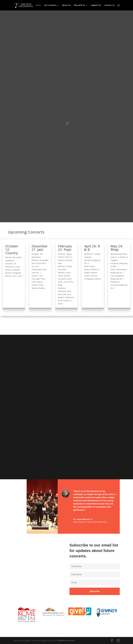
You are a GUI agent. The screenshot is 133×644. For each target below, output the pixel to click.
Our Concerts (50, 5)
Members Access (67, 640)
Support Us (96, 5)
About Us (66, 5)
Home (38, 5)
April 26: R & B (92, 248)
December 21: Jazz (40, 248)
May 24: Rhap (117, 248)
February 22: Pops (65, 248)
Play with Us (79, 5)
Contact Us (109, 5)
